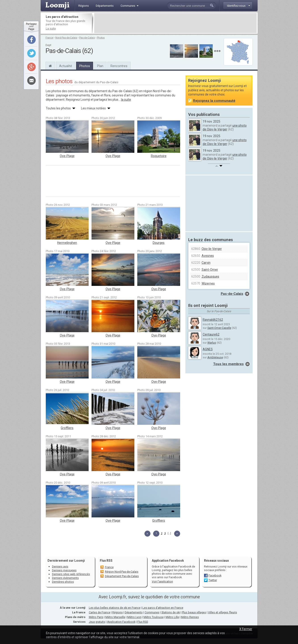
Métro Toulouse (154, 617)
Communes (152, 612)
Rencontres (119, 66)
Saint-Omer (210, 270)
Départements (134, 612)
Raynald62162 (213, 320)
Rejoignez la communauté (214, 101)
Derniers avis (60, 566)
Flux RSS (106, 561)
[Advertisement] (175, 23)
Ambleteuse (215, 357)
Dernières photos (63, 582)
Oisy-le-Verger (212, 249)
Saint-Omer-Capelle (219, 328)
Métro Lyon (134, 617)
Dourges (159, 243)
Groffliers (67, 428)
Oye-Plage (67, 156)
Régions (118, 612)
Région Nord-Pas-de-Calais (122, 572)
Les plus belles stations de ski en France (115, 608)
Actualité (66, 66)
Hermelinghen (67, 243)
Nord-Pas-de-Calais (66, 38)
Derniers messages (64, 570)
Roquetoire (159, 156)
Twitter (213, 580)
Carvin (206, 263)
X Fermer (246, 629)
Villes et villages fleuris (223, 612)
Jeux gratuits (97, 622)
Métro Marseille (115, 617)
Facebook (215, 575)
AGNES (208, 349)
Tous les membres (228, 364)
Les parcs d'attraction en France (163, 608)
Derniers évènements (65, 578)
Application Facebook (121, 622)
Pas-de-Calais (87, 38)
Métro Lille (172, 617)
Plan (100, 66)
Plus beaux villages (194, 612)
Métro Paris (96, 617)
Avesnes (208, 256)
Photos (101, 38)
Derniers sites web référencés (71, 574)
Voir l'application (162, 581)
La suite (51, 29)
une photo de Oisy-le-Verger (225, 127)
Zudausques (210, 276)
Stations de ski (171, 612)
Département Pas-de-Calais (122, 576)
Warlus (212, 343)
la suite (126, 100)
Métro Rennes (190, 617)
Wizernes (208, 283)
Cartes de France (100, 612)
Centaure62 (211, 334)
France (49, 38)
